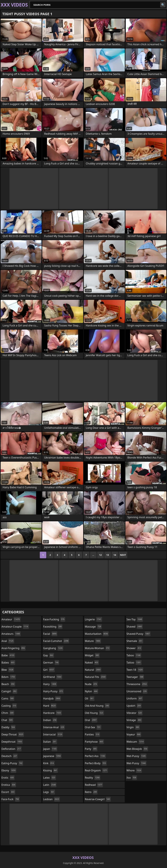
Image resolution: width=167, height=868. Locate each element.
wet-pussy (137, 756)
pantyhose (94, 742)
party (91, 749)
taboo (134, 655)
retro (91, 792)
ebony (9, 770)
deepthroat (12, 742)
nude (91, 684)
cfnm (8, 713)
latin (50, 785)
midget (92, 655)
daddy (8, 727)
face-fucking (54, 619)
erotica (9, 785)
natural (93, 670)
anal (8, 641)
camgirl (9, 691)
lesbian (52, 799)
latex (50, 778)
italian (50, 742)
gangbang (53, 648)
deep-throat (13, 734)
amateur (11, 619)
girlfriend (53, 677)
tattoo (134, 663)
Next (123, 555)
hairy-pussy (53, 691)
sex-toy (135, 619)
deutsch (10, 756)
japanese (52, 756)
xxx (132, 778)
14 (115, 555)
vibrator (135, 713)
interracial (53, 734)
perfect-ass (95, 756)
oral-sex (93, 727)
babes (8, 663)
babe (8, 655)
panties (92, 734)
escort (8, 792)
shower (134, 648)
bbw (8, 670)
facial (50, 634)
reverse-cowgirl (98, 799)
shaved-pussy (139, 634)
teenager (135, 677)
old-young (94, 713)
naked (92, 663)
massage (93, 627)
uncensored (137, 691)
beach (8, 684)
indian (50, 720)
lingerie (93, 619)
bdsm (9, 677)
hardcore (53, 713)
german (51, 663)
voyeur (134, 734)
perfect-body (96, 763)
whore (134, 770)
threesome (137, 684)
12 (100, 555)
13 (108, 555)
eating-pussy (12, 763)
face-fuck (11, 799)
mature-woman (97, 648)
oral (91, 720)
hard (50, 706)
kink (49, 763)
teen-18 (135, 670)
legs (49, 792)
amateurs (11, 634)
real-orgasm (96, 770)
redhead (94, 785)
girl (49, 670)
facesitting (53, 627)
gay (49, 655)
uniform (135, 698)
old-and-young (97, 706)
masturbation (97, 634)
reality (93, 778)
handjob (52, 698)
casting (9, 706)
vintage (134, 720)
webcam (136, 742)
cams (8, 698)
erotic (8, 778)
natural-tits (96, 677)
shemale (135, 641)
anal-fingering (14, 648)
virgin (133, 727)
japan (50, 749)
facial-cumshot (56, 641)
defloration (11, 749)
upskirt (134, 706)
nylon (91, 691)
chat (7, 720)
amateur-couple (15, 627)
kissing (51, 770)
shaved (135, 627)
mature (93, 641)
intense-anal (54, 727)
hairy (50, 684)
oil (90, 698)
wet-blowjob (137, 749)
